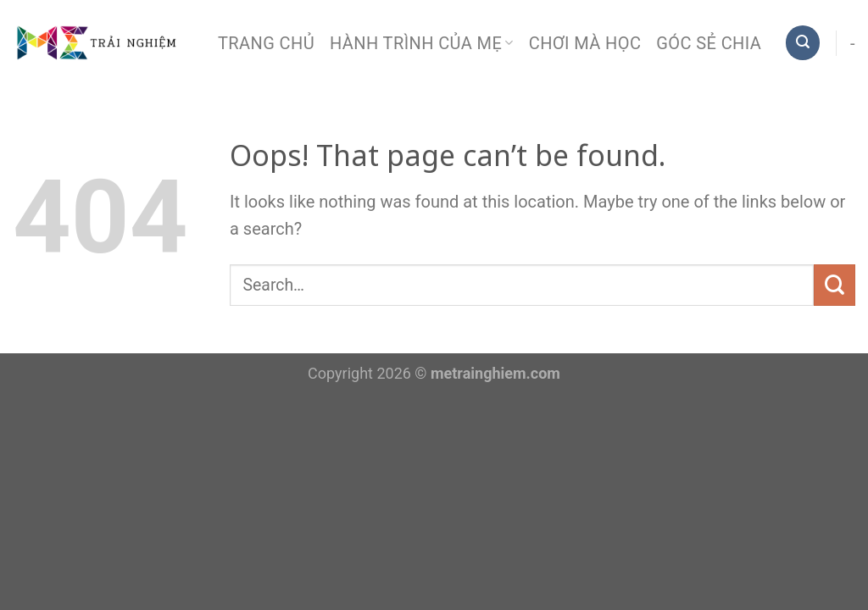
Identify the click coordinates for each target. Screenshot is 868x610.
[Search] (803, 42)
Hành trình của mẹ (422, 43)
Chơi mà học (585, 43)
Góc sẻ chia (709, 43)
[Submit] (835, 285)
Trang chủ (266, 43)
